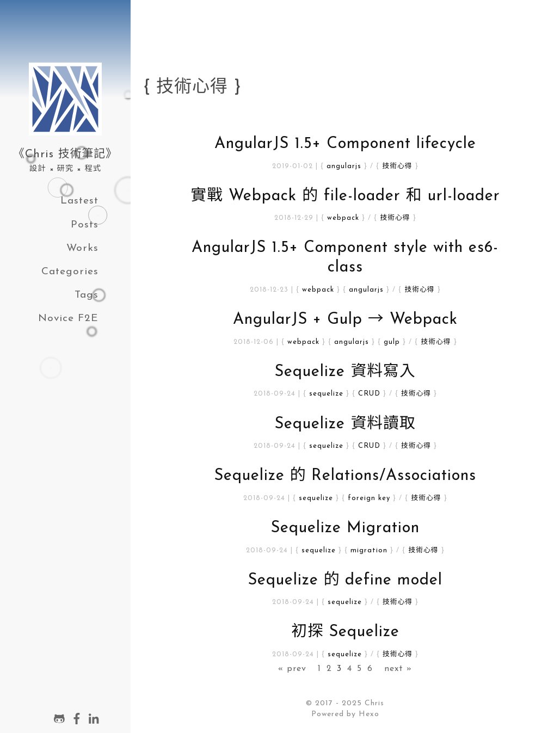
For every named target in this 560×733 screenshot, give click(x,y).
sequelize (326, 394)
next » (398, 669)
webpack (343, 218)
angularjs (344, 166)
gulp (392, 342)
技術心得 (397, 166)
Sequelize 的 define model (346, 580)
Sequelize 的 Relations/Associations (346, 476)
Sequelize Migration (345, 528)
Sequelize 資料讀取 (345, 424)
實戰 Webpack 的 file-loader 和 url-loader (345, 196)
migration (369, 550)
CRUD (369, 394)
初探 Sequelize (345, 632)
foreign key (369, 498)
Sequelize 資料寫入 (345, 372)
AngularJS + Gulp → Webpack (345, 320)
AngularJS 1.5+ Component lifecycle (345, 144)
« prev (292, 669)
